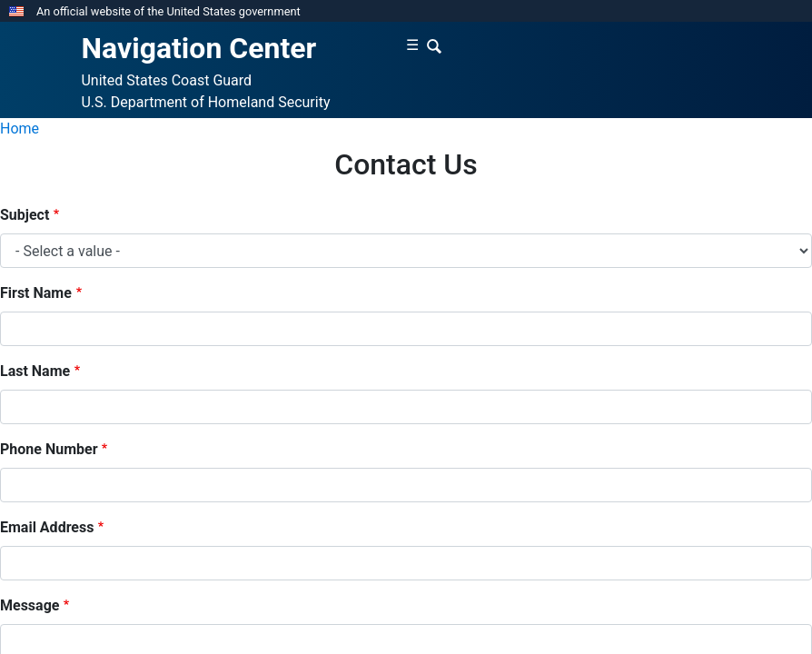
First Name (36, 293)
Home (20, 129)
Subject (25, 215)
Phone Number (49, 449)
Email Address (47, 527)
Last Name (35, 371)
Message (30, 605)
